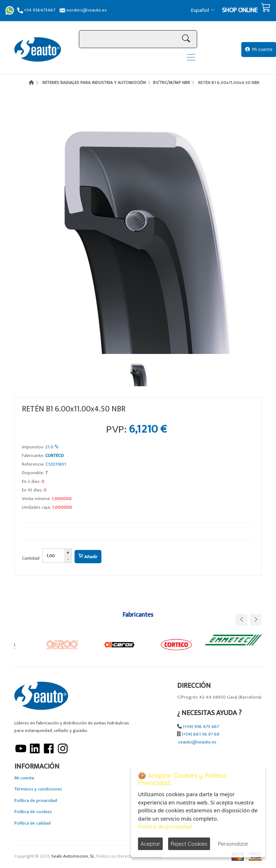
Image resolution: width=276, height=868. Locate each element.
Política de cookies (33, 812)
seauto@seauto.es (197, 742)
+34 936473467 (36, 10)
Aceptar (150, 844)
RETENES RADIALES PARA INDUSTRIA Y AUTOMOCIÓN (94, 83)
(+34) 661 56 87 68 (201, 734)
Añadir (88, 557)
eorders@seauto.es (83, 10)
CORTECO (54, 456)
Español (203, 10)
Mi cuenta (259, 49)
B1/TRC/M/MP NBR (172, 83)
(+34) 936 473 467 (201, 727)
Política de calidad (32, 823)
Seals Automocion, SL (73, 856)
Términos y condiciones (38, 789)
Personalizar (233, 844)
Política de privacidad (36, 801)
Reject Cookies (189, 844)
